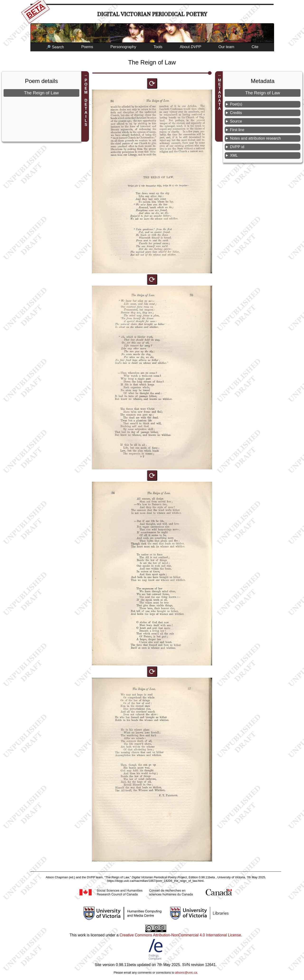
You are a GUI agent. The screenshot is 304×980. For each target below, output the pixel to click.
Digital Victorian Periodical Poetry (152, 14)
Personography (123, 47)
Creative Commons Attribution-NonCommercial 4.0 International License (180, 935)
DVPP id (237, 147)
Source (236, 121)
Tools (158, 47)
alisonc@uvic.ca (186, 973)
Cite (255, 47)
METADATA (220, 94)
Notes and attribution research (255, 138)
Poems (87, 47)
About (190, 47)
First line (237, 130)
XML (234, 155)
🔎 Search (55, 47)
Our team (226, 47)
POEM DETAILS (86, 102)
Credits (236, 113)
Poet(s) (236, 104)
